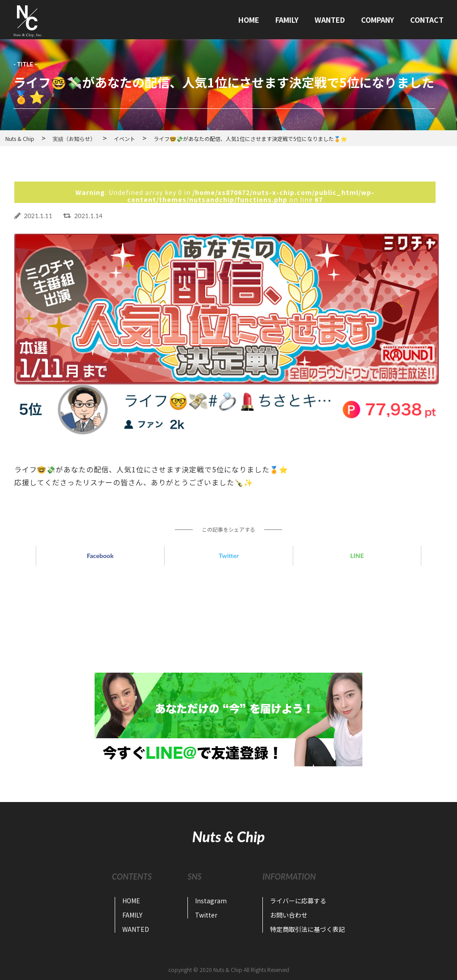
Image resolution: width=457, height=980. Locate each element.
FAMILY (287, 20)
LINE (357, 556)
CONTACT (427, 20)
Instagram (211, 901)
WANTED (330, 20)
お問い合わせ (289, 915)
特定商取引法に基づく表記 (307, 929)
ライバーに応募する (298, 901)
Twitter (229, 556)
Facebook (100, 556)
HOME (249, 20)
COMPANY (378, 20)
